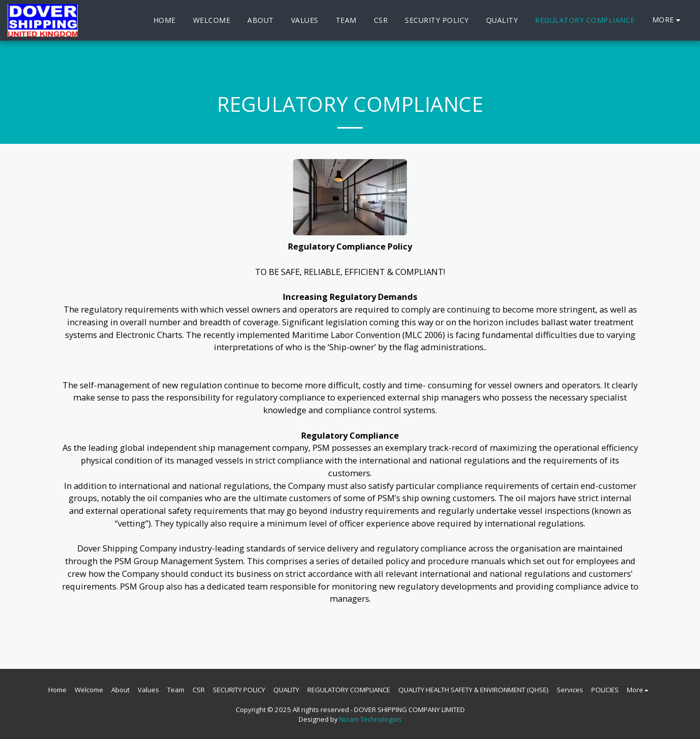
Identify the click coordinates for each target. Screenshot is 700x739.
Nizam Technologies (371, 719)
